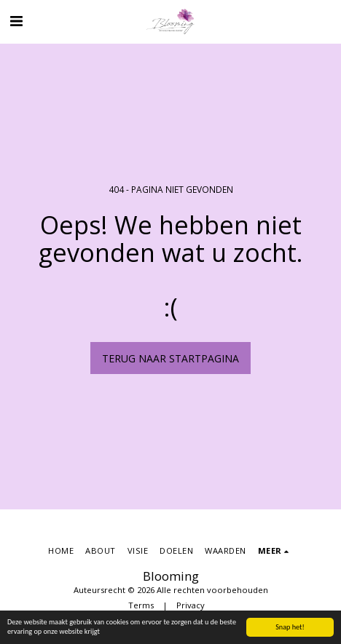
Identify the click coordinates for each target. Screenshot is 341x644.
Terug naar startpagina (170, 358)
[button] (16, 21)
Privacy (191, 605)
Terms (141, 605)
